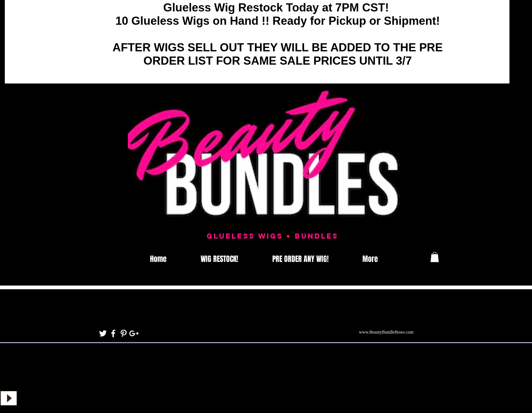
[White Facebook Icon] (113, 333)
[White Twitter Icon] (103, 333)
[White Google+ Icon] (134, 333)
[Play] (9, 398)
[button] (435, 257)
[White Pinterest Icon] (124, 333)
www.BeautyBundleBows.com (386, 332)
